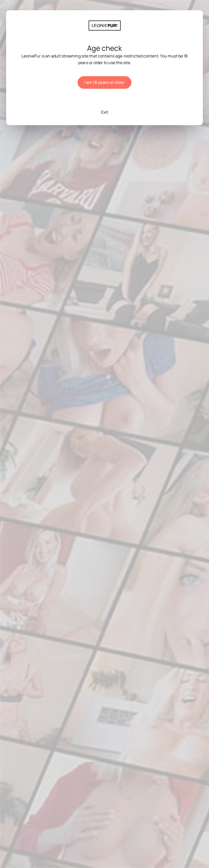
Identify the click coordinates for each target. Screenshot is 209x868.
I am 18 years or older (104, 82)
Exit (105, 112)
